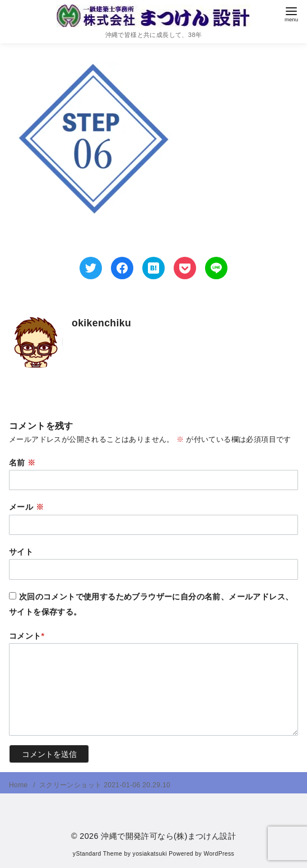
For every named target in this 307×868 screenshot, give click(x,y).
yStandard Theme (97, 854)
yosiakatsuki (150, 854)
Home (19, 785)
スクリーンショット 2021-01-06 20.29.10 (105, 785)
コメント (27, 636)
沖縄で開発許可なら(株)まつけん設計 (168, 836)
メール (26, 507)
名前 (22, 463)
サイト (21, 552)
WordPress (219, 854)
